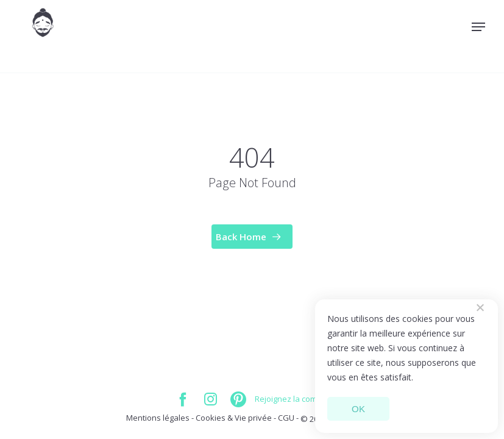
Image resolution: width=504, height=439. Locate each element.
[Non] (480, 307)
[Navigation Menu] (478, 27)
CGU (286, 418)
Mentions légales (158, 418)
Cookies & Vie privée (235, 418)
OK (358, 409)
